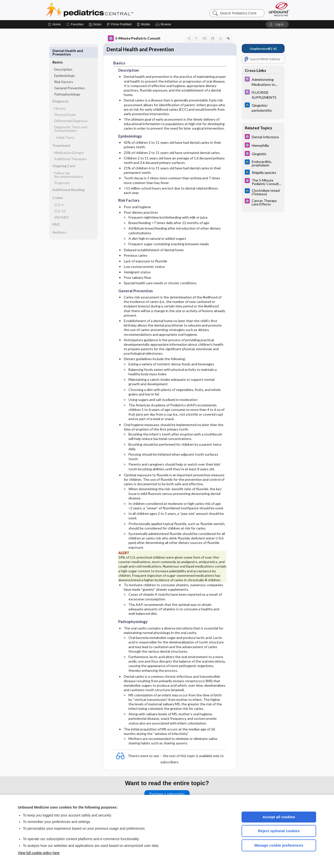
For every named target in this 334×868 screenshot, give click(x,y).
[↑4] (263, 49)
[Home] (54, 24)
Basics (58, 51)
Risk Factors (64, 70)
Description (63, 58)
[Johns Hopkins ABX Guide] (263, 107)
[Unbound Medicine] (279, 9)
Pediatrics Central (107, 10)
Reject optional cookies (279, 831)
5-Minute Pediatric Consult (134, 38)
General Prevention (69, 76)
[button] (164, 24)
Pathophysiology (67, 83)
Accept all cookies (279, 817)
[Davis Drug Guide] (263, 82)
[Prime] (119, 24)
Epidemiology (64, 64)
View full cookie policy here (39, 853)
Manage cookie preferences (279, 845)
